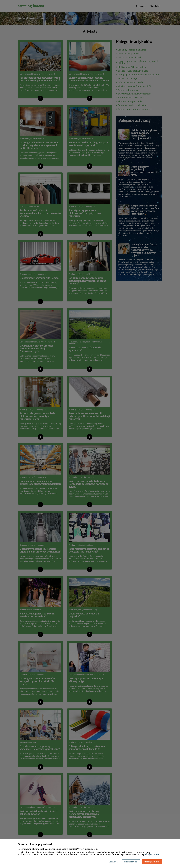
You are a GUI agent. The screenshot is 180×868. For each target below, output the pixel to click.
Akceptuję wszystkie (152, 862)
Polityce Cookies (153, 855)
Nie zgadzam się (131, 862)
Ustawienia (113, 862)
